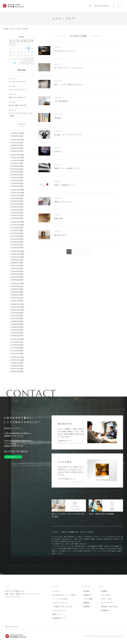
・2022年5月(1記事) (16, 210)
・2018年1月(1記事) (16, 336)
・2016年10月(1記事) (17, 360)
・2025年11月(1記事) (17, 133)
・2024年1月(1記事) (16, 151)
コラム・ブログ (106, 599)
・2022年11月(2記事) (17, 193)
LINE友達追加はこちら (13, 457)
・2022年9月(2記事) (16, 198)
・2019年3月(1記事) (16, 295)
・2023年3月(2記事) (16, 180)
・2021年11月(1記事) (17, 225)
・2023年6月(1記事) (16, 172)
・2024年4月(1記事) (16, 148)
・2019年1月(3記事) (16, 301)
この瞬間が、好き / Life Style (62, 606)
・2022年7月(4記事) (16, 204)
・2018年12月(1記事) (17, 304)
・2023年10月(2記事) (17, 160)
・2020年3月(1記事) (16, 277)
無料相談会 (105, 610)
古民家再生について (59, 618)
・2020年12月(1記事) (17, 251)
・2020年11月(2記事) (17, 254)
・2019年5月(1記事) (16, 289)
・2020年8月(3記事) (16, 263)
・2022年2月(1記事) (16, 218)
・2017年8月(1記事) (16, 345)
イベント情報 (88, 599)
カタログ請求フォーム (67, 479)
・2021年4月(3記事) (16, 239)
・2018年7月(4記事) (16, 318)
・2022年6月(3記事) (16, 207)
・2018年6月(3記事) (16, 321)
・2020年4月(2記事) (16, 274)
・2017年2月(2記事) (16, 353)
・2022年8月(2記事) (16, 201)
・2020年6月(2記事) (16, 268)
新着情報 (86, 603)
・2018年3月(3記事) (16, 330)
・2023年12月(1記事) (17, 155)
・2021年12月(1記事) (17, 222)
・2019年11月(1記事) (17, 283)
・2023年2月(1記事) (16, 183)
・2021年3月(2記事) (16, 242)
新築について (57, 614)
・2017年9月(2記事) (16, 342)
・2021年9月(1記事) (16, 228)
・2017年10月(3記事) (17, 339)
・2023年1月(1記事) (16, 186)
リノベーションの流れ (60, 599)
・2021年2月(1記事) (16, 245)
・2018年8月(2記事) (16, 316)
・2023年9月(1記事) (16, 163)
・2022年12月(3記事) (17, 190)
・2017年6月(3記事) (16, 348)
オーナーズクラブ (107, 603)
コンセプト (56, 591)
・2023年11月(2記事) (17, 157)
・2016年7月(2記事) (16, 369)
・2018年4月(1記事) (16, 327)
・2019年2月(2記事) (16, 298)
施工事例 (86, 591)
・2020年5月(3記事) (16, 271)
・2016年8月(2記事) (16, 366)
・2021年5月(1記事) (16, 236)
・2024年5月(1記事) (16, 145)
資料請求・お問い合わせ (109, 606)
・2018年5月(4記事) (16, 324)
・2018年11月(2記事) (17, 307)
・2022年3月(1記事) (16, 215)
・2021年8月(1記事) (16, 230)
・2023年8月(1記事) (16, 166)
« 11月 (14, 63)
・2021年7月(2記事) (16, 233)
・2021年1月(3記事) (16, 248)
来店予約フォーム (65, 441)
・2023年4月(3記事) (16, 177)
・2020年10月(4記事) (17, 257)
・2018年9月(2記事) (16, 313)
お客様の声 (87, 595)
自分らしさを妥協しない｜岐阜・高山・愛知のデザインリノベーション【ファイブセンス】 (23, 594)
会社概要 (104, 591)
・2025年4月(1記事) (16, 136)
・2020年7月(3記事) (16, 265)
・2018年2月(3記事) (16, 333)
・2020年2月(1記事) (16, 280)
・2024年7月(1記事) (16, 142)
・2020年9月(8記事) (16, 260)
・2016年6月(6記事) (16, 371)
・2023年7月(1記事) (16, 169)
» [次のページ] (87, 252)
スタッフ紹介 (106, 595)
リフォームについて (59, 610)
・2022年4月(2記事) (16, 213)
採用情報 (86, 606)
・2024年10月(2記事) (17, 140)
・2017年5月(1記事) (16, 351)
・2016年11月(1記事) (17, 357)
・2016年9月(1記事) (16, 363)
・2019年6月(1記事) (16, 286)
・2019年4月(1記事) (16, 292)
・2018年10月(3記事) (17, 310)
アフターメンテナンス (60, 603)
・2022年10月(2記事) (17, 195)
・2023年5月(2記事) (16, 175)
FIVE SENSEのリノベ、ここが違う (64, 595)
